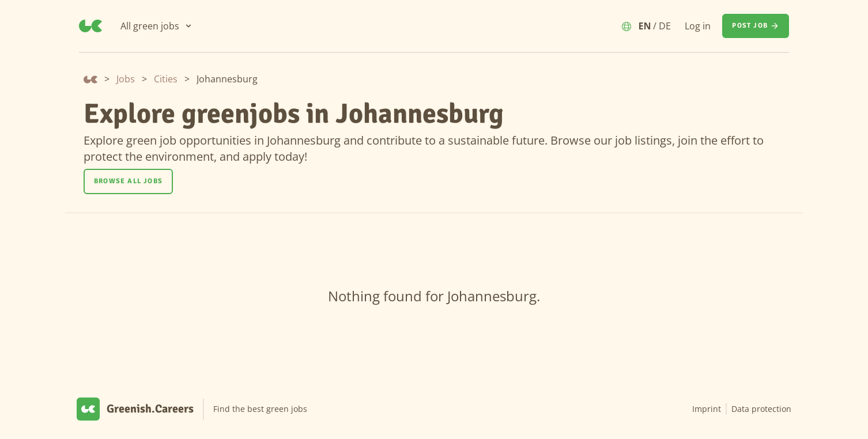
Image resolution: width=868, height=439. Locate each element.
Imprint (707, 409)
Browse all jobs (128, 181)
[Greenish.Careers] (90, 26)
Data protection (761, 409)
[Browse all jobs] (128, 181)
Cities (166, 79)
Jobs (126, 79)
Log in (698, 26)
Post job (756, 26)
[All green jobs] (157, 26)
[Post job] (756, 26)
